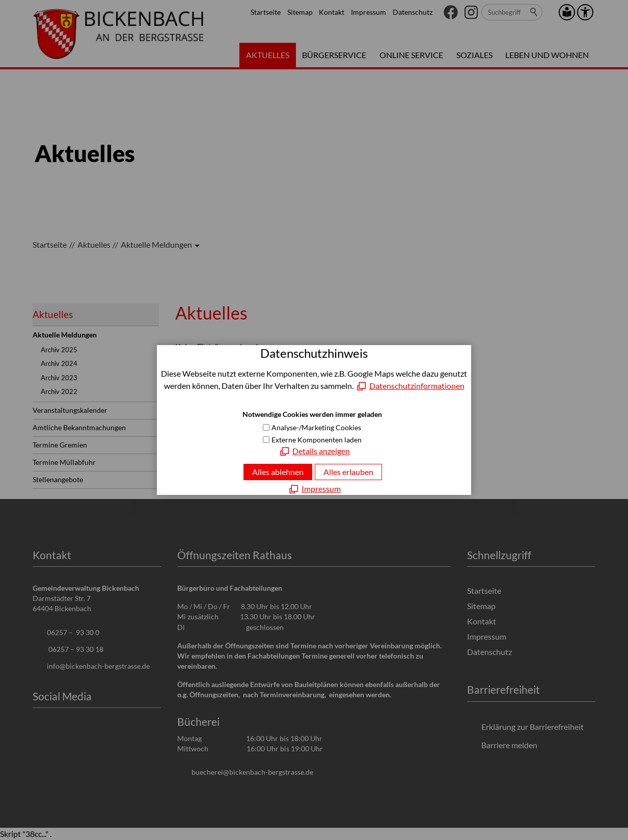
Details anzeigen (321, 451)
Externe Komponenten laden (317, 440)
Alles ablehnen (278, 472)
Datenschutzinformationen (417, 386)
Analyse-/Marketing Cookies (316, 427)
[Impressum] (314, 489)
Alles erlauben (348, 472)
